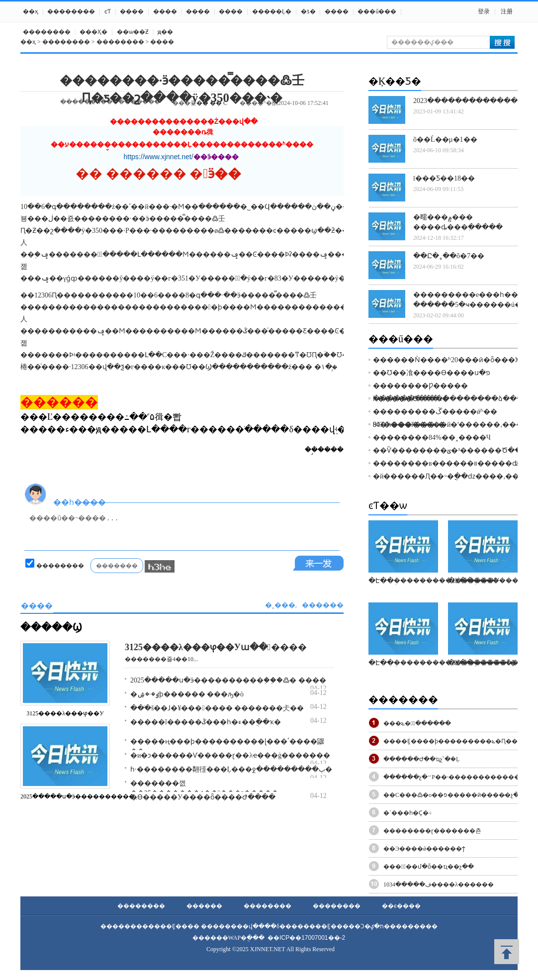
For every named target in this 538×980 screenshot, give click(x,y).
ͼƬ (108, 11)
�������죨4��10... (161, 659)
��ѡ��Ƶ (133, 32)
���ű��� (377, 11)
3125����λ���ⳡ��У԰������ (65, 713)
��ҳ (31, 11)
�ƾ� (308, 11)
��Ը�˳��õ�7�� (449, 256)
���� (132, 11)
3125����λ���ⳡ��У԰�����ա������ (216, 647)
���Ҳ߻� (93, 32)
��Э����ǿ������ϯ (424, 849)
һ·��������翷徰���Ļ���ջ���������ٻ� (231, 769)
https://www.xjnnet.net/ (159, 157)
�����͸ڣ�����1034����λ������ (439, 884)
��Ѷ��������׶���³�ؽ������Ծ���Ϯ (453, 450)
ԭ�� (165, 32)
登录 (484, 11)
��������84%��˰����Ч (432, 438)
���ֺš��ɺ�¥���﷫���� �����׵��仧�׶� (217, 708)
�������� (71, 11)
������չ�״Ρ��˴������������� (456, 777)
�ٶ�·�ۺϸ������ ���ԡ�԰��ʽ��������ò (187, 694)
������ (204, 906)
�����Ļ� (272, 11)
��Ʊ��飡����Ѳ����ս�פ (432, 373)
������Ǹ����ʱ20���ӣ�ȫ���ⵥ (447, 360)
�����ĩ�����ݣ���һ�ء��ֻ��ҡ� (206, 722)
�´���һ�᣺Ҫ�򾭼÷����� (408, 813)
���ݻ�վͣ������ (417, 723)
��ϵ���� (401, 906)
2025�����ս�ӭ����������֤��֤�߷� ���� (228, 680)
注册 (507, 11)
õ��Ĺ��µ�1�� (445, 140)
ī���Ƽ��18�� (444, 178)
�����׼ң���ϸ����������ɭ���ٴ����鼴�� (227, 746)
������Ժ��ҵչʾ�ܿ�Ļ (421, 759)
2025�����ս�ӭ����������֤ (78, 796)
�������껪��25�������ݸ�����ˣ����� (204, 788)
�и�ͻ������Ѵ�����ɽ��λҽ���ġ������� (230, 755)
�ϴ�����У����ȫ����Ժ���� (203, 797)
